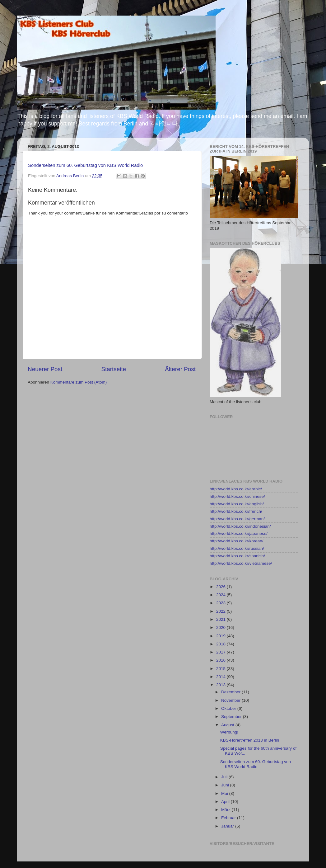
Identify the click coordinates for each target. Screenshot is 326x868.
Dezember (231, 692)
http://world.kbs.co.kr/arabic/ (236, 489)
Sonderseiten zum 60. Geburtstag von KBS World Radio (85, 165)
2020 (221, 627)
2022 (221, 611)
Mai (225, 793)
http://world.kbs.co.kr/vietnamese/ (241, 563)
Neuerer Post (45, 369)
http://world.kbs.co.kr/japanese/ (239, 533)
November (231, 700)
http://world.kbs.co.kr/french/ (236, 511)
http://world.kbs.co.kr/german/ (237, 519)
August (228, 725)
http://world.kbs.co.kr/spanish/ (237, 556)
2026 (221, 587)
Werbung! (229, 732)
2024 (221, 595)
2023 (221, 603)
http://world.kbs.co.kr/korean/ (237, 541)
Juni (226, 785)
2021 (221, 619)
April (226, 802)
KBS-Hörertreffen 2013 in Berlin (250, 740)
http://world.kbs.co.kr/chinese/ (237, 496)
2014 (221, 677)
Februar (229, 818)
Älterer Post (180, 369)
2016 (221, 660)
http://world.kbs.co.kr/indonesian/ (240, 526)
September (232, 717)
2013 (221, 685)
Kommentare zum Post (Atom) (79, 382)
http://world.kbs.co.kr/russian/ (237, 548)
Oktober (229, 708)
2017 (221, 652)
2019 (221, 636)
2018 (221, 644)
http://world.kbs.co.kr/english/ (237, 504)
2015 (221, 669)
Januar (228, 826)
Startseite (114, 369)
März (226, 810)
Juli (225, 777)
